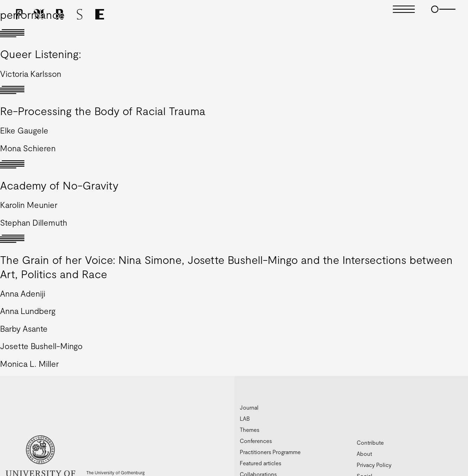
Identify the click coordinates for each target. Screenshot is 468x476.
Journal (249, 407)
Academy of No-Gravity (59, 185)
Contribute (370, 442)
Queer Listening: (41, 54)
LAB (245, 418)
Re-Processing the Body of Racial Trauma (103, 111)
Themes (249, 430)
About (364, 454)
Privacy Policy (374, 465)
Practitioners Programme (270, 452)
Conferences (256, 441)
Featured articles (260, 463)
